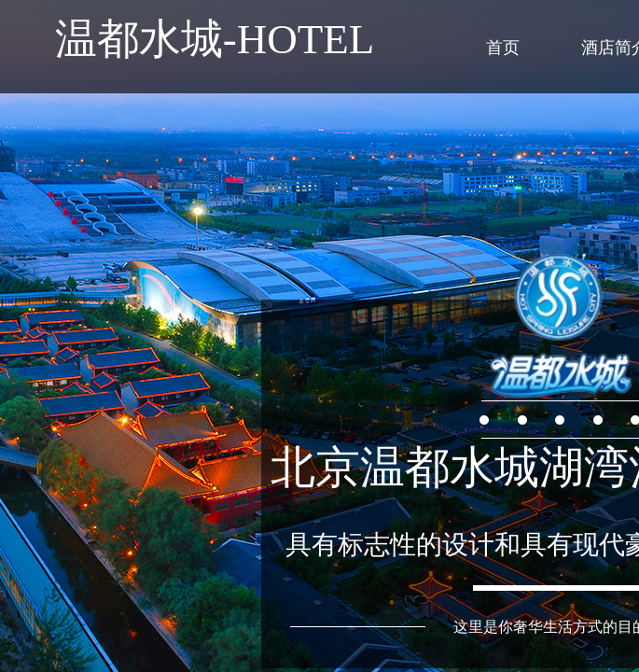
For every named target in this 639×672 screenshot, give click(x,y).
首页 (503, 48)
